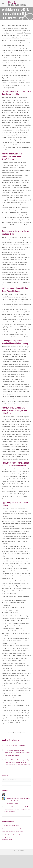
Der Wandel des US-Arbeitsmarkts (15, 745)
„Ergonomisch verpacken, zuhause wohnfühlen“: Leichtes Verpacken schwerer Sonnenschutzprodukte (18, 753)
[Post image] (2, 745)
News (15, 733)
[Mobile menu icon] (3, 4)
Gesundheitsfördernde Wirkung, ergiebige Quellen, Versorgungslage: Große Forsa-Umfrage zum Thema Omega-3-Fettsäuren (17, 762)
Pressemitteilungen (21, 733)
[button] (3, 865)
